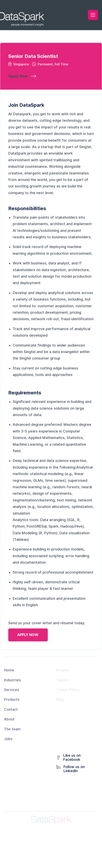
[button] (93, 15)
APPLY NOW (28, 636)
